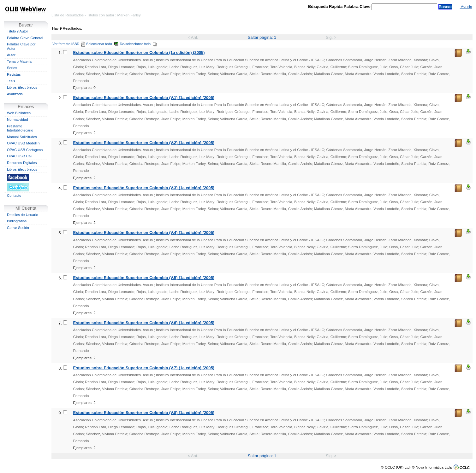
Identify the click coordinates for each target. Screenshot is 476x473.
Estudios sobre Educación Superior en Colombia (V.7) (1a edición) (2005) (144, 368)
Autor (11, 55)
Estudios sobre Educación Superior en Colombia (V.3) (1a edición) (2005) (144, 188)
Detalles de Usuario (23, 215)
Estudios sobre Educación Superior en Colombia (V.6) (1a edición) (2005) (144, 323)
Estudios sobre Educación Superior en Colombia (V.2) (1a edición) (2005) (144, 143)
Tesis (11, 81)
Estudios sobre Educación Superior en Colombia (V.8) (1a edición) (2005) (144, 413)
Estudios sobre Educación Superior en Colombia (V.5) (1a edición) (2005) (144, 278)
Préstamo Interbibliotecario (20, 128)
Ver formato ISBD (69, 44)
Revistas (14, 74)
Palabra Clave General (25, 38)
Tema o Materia (19, 61)
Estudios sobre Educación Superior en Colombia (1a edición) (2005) (139, 53)
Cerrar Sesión (18, 228)
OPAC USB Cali (20, 156)
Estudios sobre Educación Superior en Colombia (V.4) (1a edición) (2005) (144, 233)
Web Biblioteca (19, 113)
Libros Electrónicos (22, 87)
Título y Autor (18, 31)
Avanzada (15, 94)
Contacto (14, 196)
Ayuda (466, 7)
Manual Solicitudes (22, 137)
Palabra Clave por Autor (21, 46)
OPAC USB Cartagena (25, 150)
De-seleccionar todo (139, 44)
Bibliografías (17, 221)
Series (12, 68)
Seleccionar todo (102, 44)
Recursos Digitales (22, 163)
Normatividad (18, 120)
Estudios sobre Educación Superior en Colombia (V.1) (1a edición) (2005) (144, 98)
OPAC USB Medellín (23, 143)
